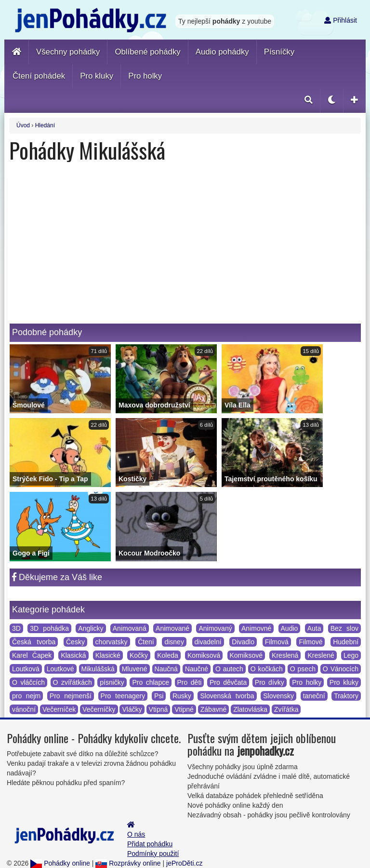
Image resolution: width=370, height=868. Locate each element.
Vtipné (184, 709)
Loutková (26, 669)
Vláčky (132, 709)
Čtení (146, 642)
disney (174, 642)
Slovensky (278, 696)
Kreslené (321, 655)
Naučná (166, 669)
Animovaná (130, 628)
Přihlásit (341, 20)
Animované (172, 628)
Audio (290, 628)
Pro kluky (344, 682)
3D (16, 628)
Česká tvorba (34, 642)
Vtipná (159, 709)
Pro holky (307, 682)
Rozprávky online (128, 863)
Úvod (23, 125)
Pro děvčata (228, 682)
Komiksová (204, 655)
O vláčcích (28, 682)
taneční (314, 696)
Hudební (346, 642)
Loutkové (60, 669)
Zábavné (213, 709)
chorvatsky (112, 642)
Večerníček (59, 709)
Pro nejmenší (71, 696)
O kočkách (267, 669)
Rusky (182, 696)
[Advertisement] (185, 251)
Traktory (346, 696)
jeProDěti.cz (184, 863)
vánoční (24, 709)
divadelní (208, 642)
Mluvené (135, 669)
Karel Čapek (32, 655)
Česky (75, 642)
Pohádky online (60, 863)
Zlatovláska (250, 709)
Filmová (277, 642)
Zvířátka (286, 709)
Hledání (45, 125)
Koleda (168, 655)
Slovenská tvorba (227, 696)
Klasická (73, 655)
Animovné (256, 628)
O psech (303, 669)
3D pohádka (49, 628)
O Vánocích (341, 669)
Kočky (139, 655)
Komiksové (246, 655)
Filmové (311, 642)
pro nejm (26, 696)
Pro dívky (270, 682)
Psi (159, 696)
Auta (314, 628)
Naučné (197, 669)
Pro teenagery (123, 696)
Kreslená (285, 655)
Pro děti (190, 682)
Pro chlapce (151, 682)
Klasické (108, 655)
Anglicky (91, 628)
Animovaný (215, 628)
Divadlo (243, 642)
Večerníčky (99, 709)
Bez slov (344, 628)
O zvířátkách (73, 682)
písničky (112, 682)
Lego (351, 655)
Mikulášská (98, 669)
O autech (229, 669)
